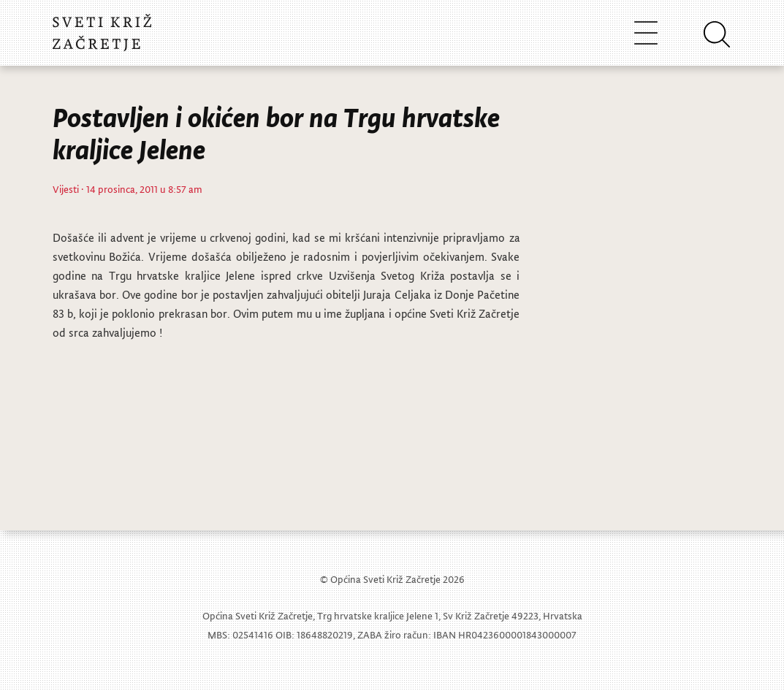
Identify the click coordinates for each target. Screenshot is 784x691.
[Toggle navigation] (646, 33)
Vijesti (66, 189)
